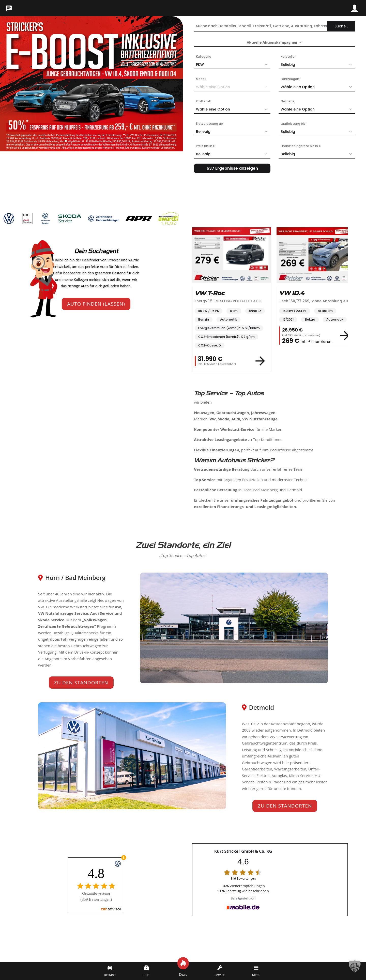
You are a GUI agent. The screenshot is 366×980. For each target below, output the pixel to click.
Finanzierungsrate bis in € (301, 146)
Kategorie (204, 57)
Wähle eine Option (318, 87)
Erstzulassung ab (209, 124)
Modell (201, 79)
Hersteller (288, 57)
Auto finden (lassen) (96, 304)
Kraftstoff (204, 101)
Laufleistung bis (293, 124)
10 (105, 141)
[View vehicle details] (260, 361)
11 (109, 141)
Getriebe (288, 101)
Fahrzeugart (290, 79)
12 (113, 141)
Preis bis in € (206, 146)
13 (118, 141)
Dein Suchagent (96, 251)
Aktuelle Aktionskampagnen (272, 43)
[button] (355, 969)
